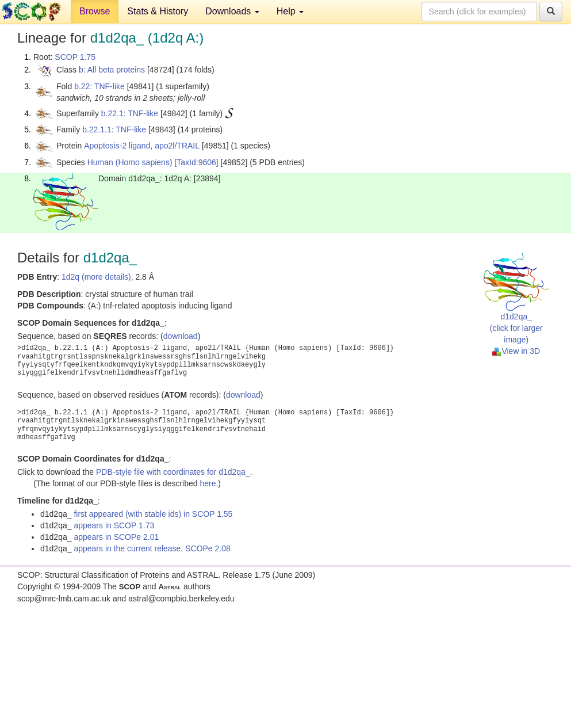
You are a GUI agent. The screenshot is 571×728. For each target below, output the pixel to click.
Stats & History (158, 11)
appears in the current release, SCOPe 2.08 (152, 548)
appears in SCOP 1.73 (114, 525)
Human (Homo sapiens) (130, 162)
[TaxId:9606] (196, 162)
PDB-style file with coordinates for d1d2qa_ (173, 472)
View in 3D (516, 351)
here (208, 483)
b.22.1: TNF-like (130, 113)
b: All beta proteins (112, 70)
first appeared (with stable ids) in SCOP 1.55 (153, 514)
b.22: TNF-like (99, 86)
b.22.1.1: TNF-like (114, 129)
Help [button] (290, 11)
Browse (95, 11)
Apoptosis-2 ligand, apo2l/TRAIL (142, 146)
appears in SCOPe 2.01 (116, 537)
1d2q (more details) (96, 277)
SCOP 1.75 (75, 57)
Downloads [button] (232, 11)
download (181, 336)
